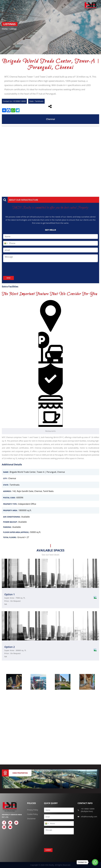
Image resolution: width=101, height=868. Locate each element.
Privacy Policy (33, 810)
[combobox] (6, 243)
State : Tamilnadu (36, 101)
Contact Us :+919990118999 (14, 101)
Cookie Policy (33, 814)
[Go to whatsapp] (95, 862)
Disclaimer (31, 819)
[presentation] (22, 269)
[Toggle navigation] (5, 6)
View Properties (20, 773)
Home (5, 29)
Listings (13, 29)
